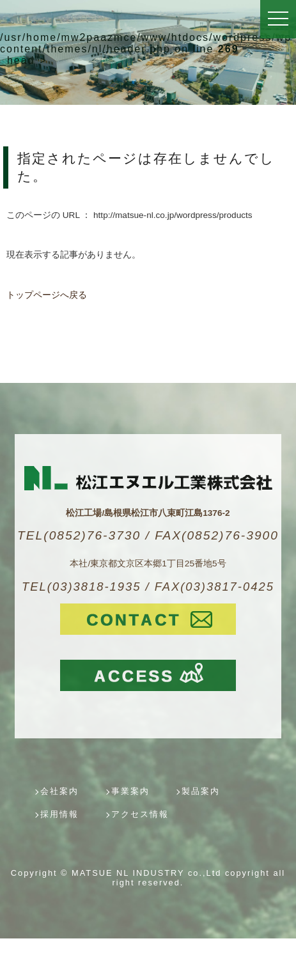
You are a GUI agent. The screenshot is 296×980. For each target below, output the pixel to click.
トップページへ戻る (47, 295)
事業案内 (130, 791)
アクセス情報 (140, 814)
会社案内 (59, 791)
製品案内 (201, 791)
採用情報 (59, 814)
